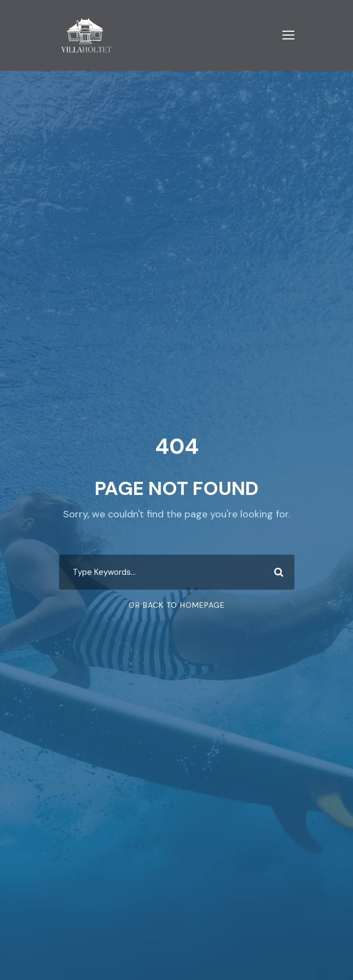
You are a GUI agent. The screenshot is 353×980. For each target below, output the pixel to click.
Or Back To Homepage (177, 605)
